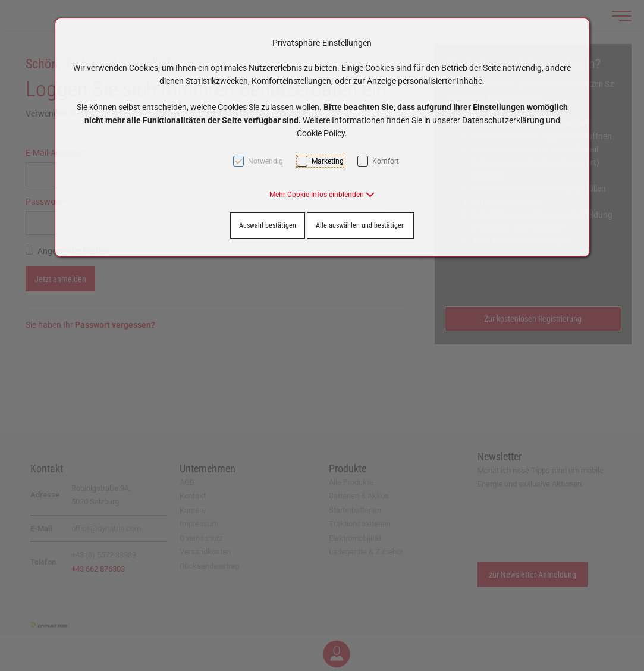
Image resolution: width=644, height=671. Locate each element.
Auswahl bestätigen (268, 225)
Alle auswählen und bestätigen (360, 225)
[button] (322, 195)
